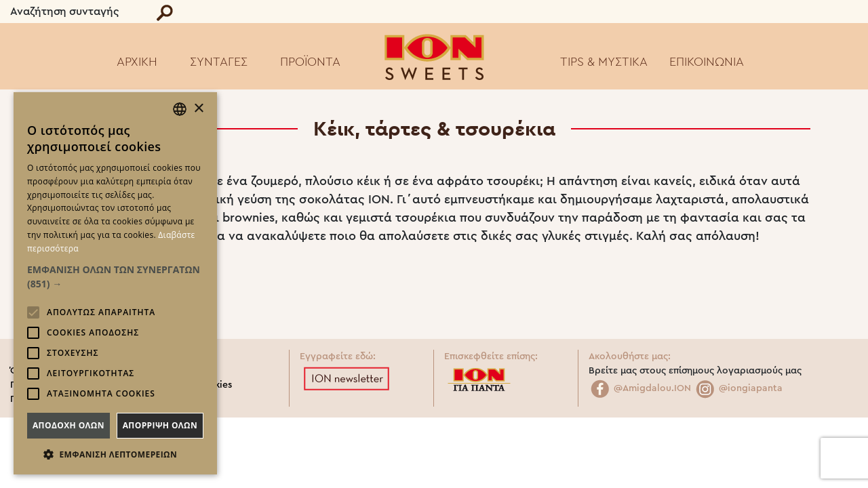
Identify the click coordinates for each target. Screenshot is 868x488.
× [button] (198, 109)
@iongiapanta (738, 388)
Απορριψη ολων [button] (160, 425)
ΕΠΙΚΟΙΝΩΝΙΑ (707, 62)
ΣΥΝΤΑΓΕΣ (219, 62)
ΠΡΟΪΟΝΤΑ (310, 62)
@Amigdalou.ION (640, 388)
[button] (115, 277)
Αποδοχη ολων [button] (68, 425)
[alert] (115, 283)
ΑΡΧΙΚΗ (137, 62)
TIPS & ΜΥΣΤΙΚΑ (604, 62)
